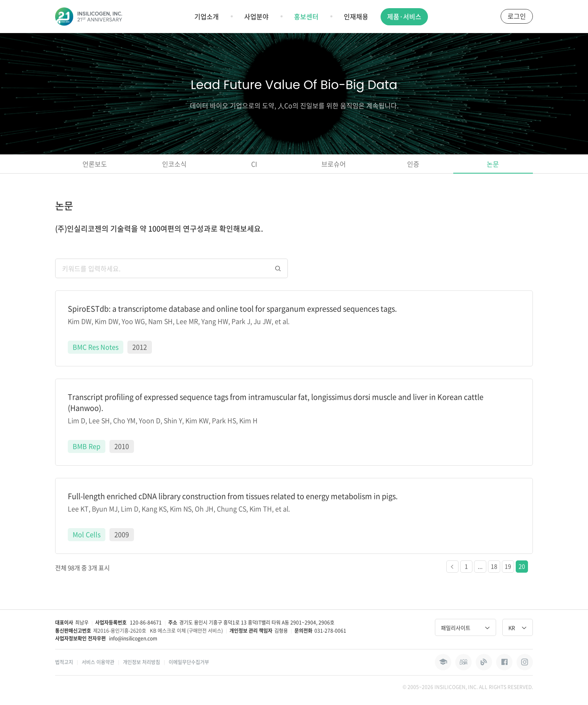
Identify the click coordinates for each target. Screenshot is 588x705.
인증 (413, 164)
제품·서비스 (404, 16)
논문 (493, 164)
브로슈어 (334, 164)
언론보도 (95, 164)
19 (508, 566)
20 (522, 566)
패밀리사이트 (465, 628)
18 (494, 566)
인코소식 (174, 164)
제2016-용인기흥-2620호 (120, 631)
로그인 (517, 16)
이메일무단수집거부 (189, 662)
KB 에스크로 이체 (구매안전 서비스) (186, 631)
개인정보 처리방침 (141, 662)
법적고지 (64, 662)
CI (254, 164)
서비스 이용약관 (98, 662)
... (480, 566)
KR (518, 628)
